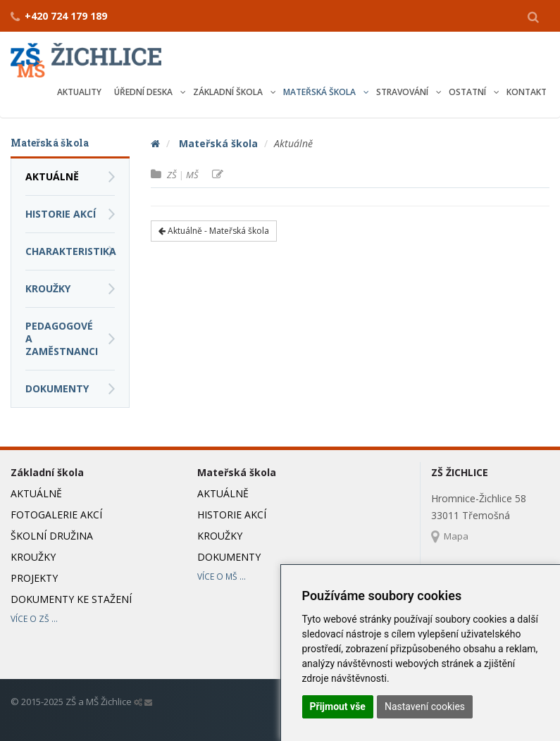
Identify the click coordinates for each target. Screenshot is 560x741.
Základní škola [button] (229, 92)
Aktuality (79, 92)
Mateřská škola (218, 143)
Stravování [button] (403, 92)
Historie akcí (61, 214)
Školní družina (52, 536)
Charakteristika (70, 251)
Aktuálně (52, 176)
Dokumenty (57, 388)
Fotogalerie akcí (56, 515)
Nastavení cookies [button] (425, 706)
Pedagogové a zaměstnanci (62, 338)
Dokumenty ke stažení (71, 599)
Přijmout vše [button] (338, 706)
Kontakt (527, 92)
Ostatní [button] (468, 92)
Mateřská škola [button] (321, 92)
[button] (533, 16)
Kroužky (48, 288)
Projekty (34, 578)
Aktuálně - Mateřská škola (214, 231)
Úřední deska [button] (144, 92)
